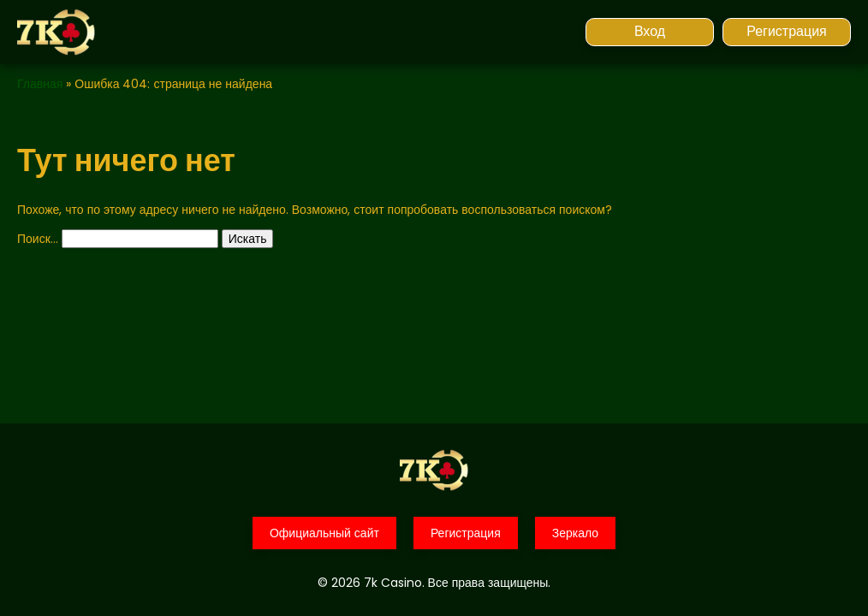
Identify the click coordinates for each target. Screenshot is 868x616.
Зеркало (575, 533)
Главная (40, 84)
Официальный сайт (324, 533)
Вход (650, 31)
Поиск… (38, 239)
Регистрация (787, 31)
